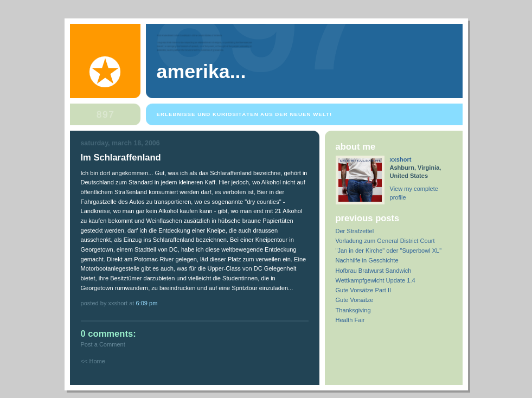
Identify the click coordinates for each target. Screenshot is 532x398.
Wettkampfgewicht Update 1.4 (376, 280)
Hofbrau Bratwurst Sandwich (374, 271)
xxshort (401, 159)
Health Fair (350, 320)
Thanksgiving (353, 310)
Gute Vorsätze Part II (364, 290)
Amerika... (201, 72)
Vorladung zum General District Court (385, 241)
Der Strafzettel (355, 231)
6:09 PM (146, 303)
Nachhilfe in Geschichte (367, 260)
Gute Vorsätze (355, 300)
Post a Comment (103, 344)
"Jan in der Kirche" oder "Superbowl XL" (389, 251)
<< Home (93, 361)
